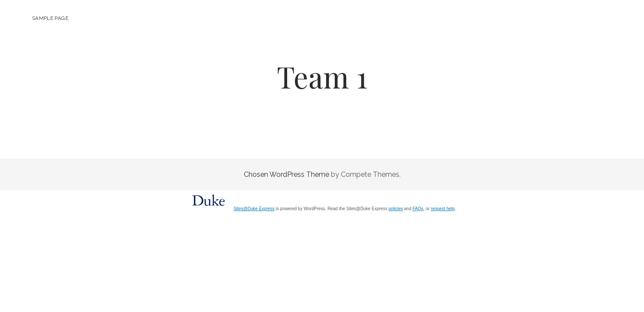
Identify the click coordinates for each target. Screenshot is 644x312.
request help (443, 209)
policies (396, 209)
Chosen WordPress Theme (286, 174)
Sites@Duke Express (254, 209)
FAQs (418, 209)
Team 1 (322, 76)
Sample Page (50, 18)
